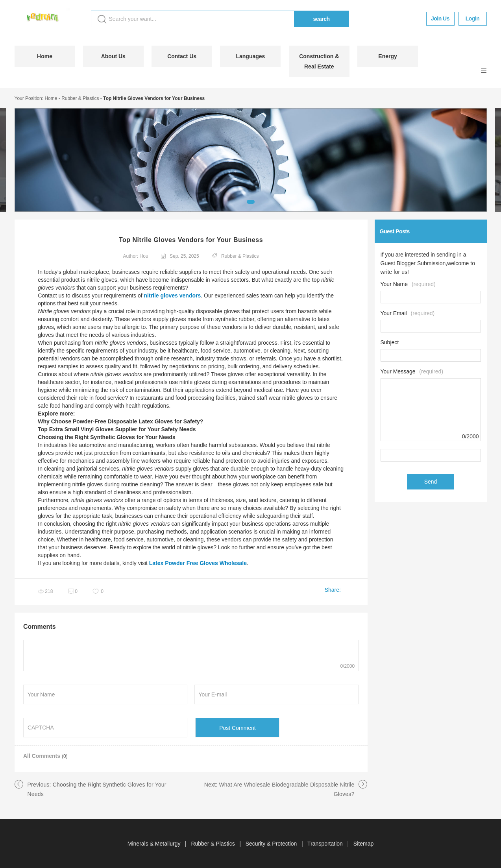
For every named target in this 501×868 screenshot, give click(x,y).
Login (473, 18)
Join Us (440, 18)
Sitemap (363, 844)
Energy (387, 56)
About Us (113, 56)
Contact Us (182, 56)
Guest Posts (395, 231)
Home (45, 56)
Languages (250, 56)
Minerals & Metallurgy (155, 844)
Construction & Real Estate (319, 61)
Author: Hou (136, 256)
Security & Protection (272, 844)
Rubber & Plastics (80, 98)
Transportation (326, 844)
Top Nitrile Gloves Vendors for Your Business (154, 98)
